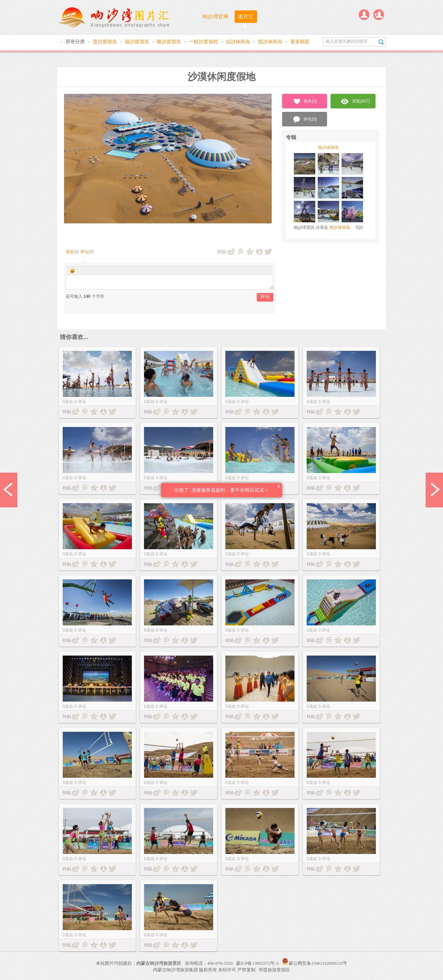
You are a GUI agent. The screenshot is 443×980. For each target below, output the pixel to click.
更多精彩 (300, 42)
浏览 (355, 101)
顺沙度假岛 (170, 42)
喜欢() (305, 101)
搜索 (381, 42)
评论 (84, 252)
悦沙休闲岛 (271, 42)
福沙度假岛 (138, 42)
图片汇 (246, 16)
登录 (364, 15)
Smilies (72, 271)
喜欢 (70, 252)
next (434, 490)
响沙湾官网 (215, 16)
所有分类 (76, 42)
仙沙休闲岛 (239, 42)
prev (9, 490)
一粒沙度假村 (204, 42)
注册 (379, 15)
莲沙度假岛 (106, 42)
